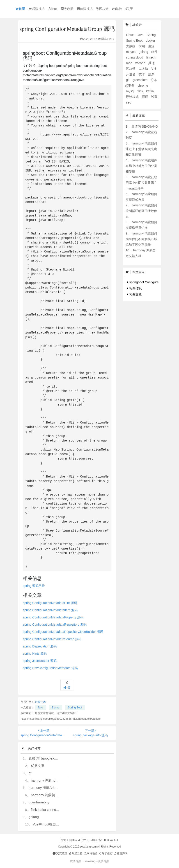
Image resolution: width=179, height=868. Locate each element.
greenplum (140, 80)
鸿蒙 (154, 97)
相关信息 (134, 288)
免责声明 (120, 853)
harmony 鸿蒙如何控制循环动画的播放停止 (141, 211)
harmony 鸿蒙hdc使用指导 (51, 780)
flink (141, 91)
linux (53, 9)
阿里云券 (75, 853)
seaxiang (90, 861)
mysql (131, 91)
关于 (129, 9)
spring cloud (135, 57)
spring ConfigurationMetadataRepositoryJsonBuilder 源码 (63, 632)
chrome (143, 86)
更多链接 (102, 861)
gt (30, 773)
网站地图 (90, 853)
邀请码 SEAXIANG (145, 126)
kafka (150, 91)
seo (129, 102)
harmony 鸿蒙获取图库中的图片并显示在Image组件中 (141, 183)
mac (129, 63)
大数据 (67, 9)
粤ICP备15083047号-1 (105, 840)
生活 (151, 46)
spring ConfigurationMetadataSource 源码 (52, 639)
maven (131, 52)
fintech (151, 57)
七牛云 (85, 840)
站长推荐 (105, 853)
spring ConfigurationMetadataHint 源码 (50, 603)
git (128, 80)
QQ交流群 (60, 853)
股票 (151, 74)
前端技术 (85, 9)
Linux (130, 35)
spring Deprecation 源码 (40, 646)
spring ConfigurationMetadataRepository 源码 (55, 625)
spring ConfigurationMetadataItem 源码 (50, 610)
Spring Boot (75, 708)
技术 (142, 74)
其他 (117, 9)
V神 (154, 69)
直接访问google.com (44, 758)
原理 (145, 97)
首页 (20, 9)
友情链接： (77, 861)
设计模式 (133, 97)
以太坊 (144, 69)
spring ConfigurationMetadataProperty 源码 (53, 617)
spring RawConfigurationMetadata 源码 (50, 668)
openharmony (39, 802)
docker (150, 41)
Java (40, 708)
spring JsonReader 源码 (40, 661)
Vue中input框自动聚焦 (49, 824)
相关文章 (134, 294)
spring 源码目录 (34, 586)
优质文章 (38, 766)
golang (34, 817)
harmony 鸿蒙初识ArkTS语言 (53, 795)
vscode (141, 63)
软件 (154, 52)
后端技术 (37, 9)
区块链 (102, 9)
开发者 (131, 74)
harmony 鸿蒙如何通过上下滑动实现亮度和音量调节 (141, 149)
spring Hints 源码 (35, 654)
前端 (142, 46)
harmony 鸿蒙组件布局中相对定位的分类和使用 (141, 166)
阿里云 (73, 840)
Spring (56, 708)
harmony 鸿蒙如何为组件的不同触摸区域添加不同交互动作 (141, 239)
